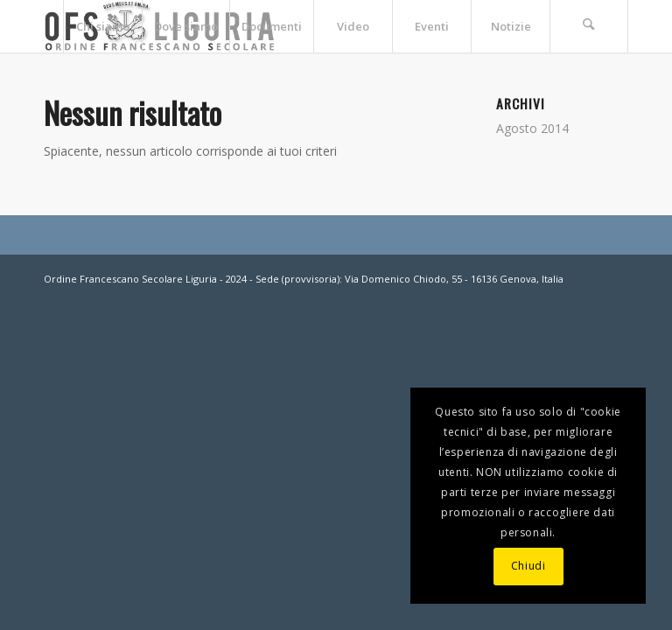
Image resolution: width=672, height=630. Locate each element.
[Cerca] (589, 26)
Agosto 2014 (532, 128)
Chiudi (528, 566)
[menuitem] (102, 26)
